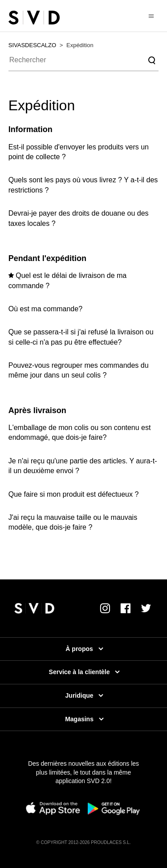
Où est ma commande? (45, 309)
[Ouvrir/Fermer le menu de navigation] (151, 16)
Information (31, 129)
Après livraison (37, 410)
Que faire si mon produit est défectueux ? (74, 494)
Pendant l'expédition (47, 258)
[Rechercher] (84, 60)
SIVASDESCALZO (32, 45)
